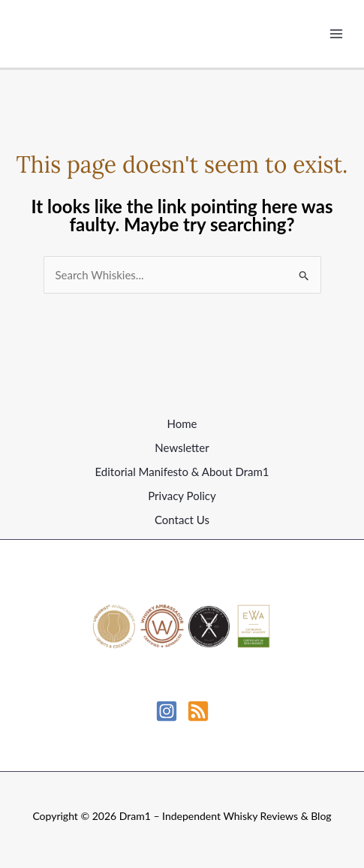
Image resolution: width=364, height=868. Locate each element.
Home (182, 423)
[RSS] (198, 711)
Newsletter (182, 448)
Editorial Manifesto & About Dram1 (182, 472)
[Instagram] (167, 711)
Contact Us (182, 520)
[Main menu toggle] (337, 34)
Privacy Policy (182, 496)
